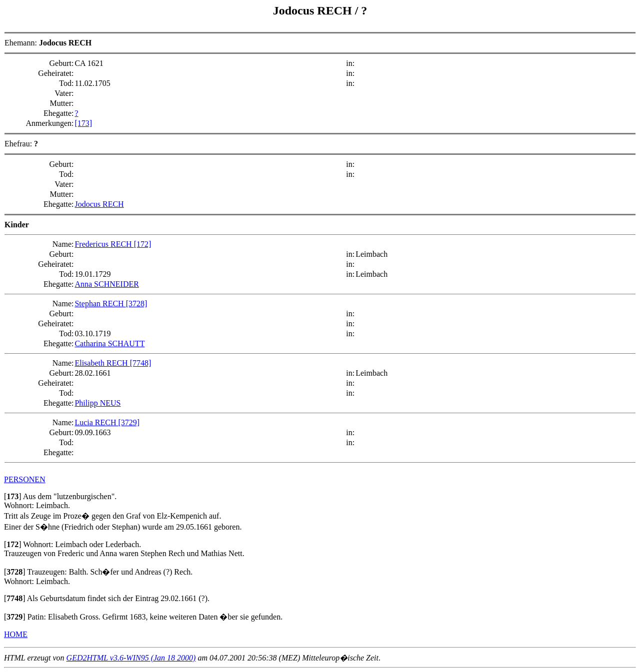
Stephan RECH (100, 304)
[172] (143, 244)
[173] (83, 123)
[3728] (137, 304)
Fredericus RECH (104, 244)
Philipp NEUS (97, 403)
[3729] (129, 422)
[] (13, 496)
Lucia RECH (96, 422)
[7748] (141, 363)
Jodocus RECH (314, 10)
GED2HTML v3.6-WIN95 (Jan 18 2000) (131, 658)
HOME (16, 634)
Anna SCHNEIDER (106, 284)
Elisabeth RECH (102, 363)
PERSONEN (25, 479)
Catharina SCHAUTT (109, 343)
